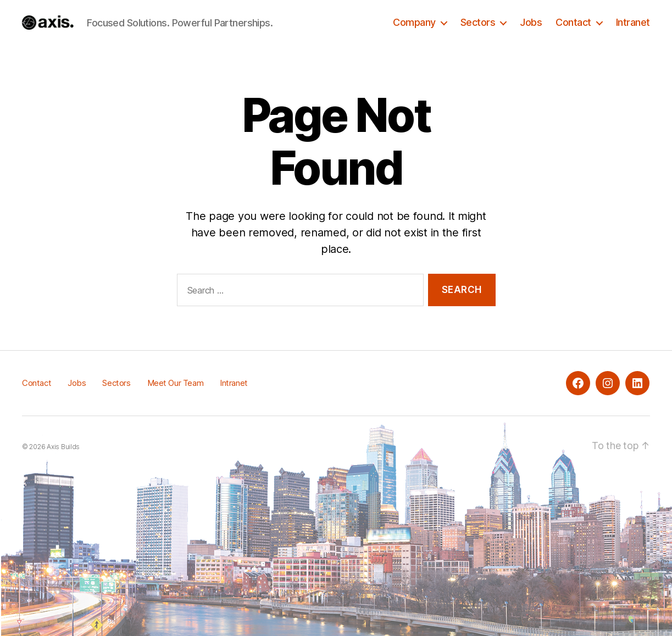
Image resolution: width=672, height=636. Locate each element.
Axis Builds (63, 447)
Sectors (478, 22)
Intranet (633, 22)
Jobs (531, 22)
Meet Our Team (176, 383)
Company (414, 22)
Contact (573, 22)
